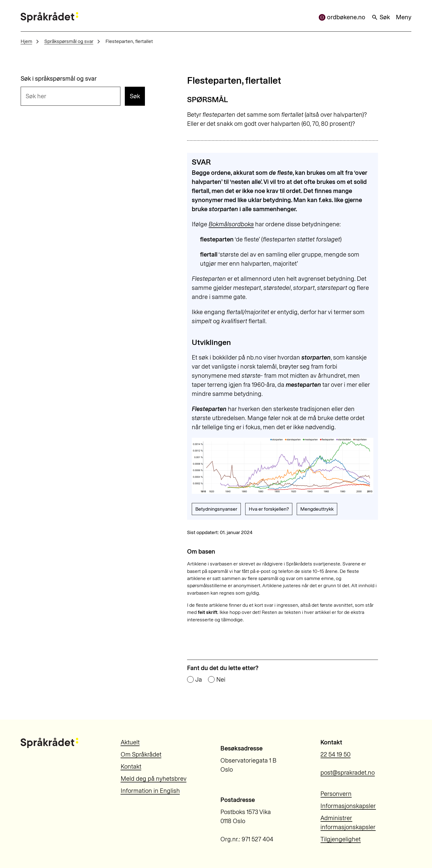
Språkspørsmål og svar (69, 41)
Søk (381, 17)
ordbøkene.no (342, 17)
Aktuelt (130, 742)
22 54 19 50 (335, 754)
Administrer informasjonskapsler (348, 823)
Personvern (336, 794)
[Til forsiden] (49, 17)
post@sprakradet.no (348, 773)
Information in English (150, 791)
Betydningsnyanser (216, 509)
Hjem (26, 41)
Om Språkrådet (141, 754)
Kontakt (131, 767)
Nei (221, 680)
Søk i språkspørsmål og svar (59, 79)
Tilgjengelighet (341, 839)
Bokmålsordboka (231, 224)
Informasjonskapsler (348, 806)
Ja (199, 680)
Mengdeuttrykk (317, 509)
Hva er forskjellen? (269, 509)
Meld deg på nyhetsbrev (154, 779)
